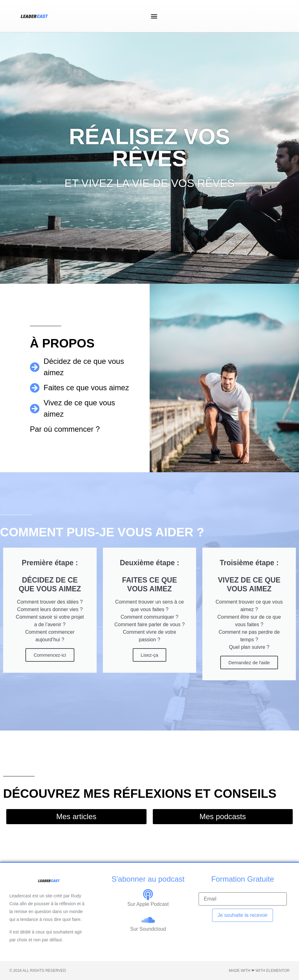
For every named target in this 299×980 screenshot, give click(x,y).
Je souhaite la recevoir (243, 915)
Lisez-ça (150, 655)
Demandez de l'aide (249, 662)
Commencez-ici (50, 655)
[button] (154, 16)
